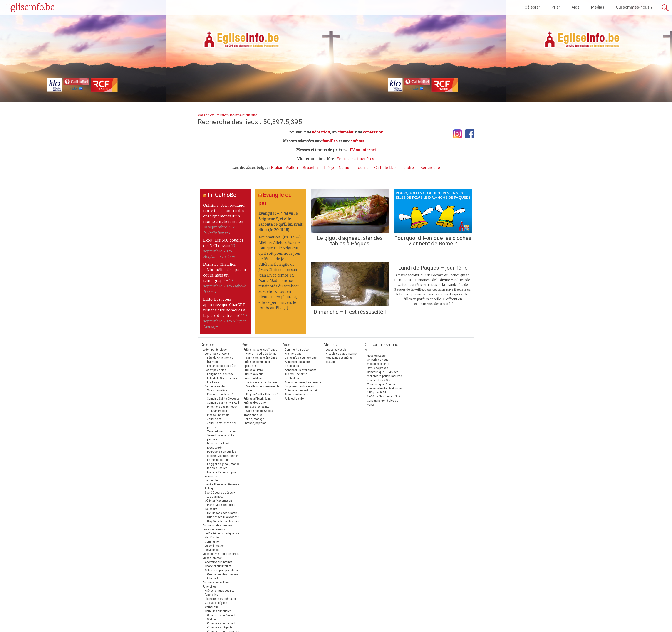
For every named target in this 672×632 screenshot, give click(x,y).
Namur (345, 168)
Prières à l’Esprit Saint (257, 399)
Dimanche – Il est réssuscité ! (350, 312)
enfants (357, 141)
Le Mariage (212, 550)
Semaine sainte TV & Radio (224, 403)
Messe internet (212, 558)
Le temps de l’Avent (217, 354)
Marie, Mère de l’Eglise (221, 505)
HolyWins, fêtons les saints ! (225, 521)
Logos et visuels (336, 350)
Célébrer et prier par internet (222, 570)
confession (373, 132)
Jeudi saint (214, 419)
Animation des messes (217, 525)
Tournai (363, 168)
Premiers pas (293, 354)
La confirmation (215, 546)
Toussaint (211, 509)
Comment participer (297, 350)
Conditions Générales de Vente (383, 403)
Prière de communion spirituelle (257, 364)
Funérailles (210, 587)
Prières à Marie (253, 378)
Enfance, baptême (255, 423)
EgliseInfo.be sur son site (301, 358)
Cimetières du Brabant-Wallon (222, 617)
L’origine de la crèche (220, 374)
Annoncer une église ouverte (303, 382)
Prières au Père (253, 370)
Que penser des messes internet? (223, 576)
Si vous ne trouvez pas (299, 395)
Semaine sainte (215, 386)
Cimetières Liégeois (220, 627)
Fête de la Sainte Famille (222, 378)
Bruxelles (311, 168)
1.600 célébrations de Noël (384, 397)
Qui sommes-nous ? (634, 7)
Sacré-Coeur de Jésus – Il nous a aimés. (221, 495)
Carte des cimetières (218, 611)
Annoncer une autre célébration (297, 364)
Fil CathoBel (223, 195)
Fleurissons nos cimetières (224, 513)
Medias (598, 7)
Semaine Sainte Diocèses (223, 399)
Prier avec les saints (257, 407)
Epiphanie (213, 382)
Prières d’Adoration (255, 403)
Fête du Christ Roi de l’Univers (220, 360)
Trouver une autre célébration (296, 376)
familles (330, 141)
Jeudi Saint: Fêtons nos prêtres (222, 425)
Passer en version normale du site (228, 115)
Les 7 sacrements (214, 529)
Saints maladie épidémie (262, 358)
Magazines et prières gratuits (339, 360)
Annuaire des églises (216, 583)
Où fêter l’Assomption (218, 501)
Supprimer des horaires (299, 386)
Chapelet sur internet (218, 566)
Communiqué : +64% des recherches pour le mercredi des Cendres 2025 (385, 376)
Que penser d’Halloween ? (223, 517)
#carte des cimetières (355, 159)
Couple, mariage (254, 419)
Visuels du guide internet (342, 354)
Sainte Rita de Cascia (259, 411)
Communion (213, 542)
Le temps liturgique (215, 350)
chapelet (345, 132)
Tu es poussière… (218, 390)
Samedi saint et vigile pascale (221, 437)
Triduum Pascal (217, 411)
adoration (321, 132)
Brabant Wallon (284, 168)
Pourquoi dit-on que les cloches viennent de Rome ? (433, 241)
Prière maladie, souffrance (260, 350)
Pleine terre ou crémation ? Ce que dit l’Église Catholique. (222, 603)
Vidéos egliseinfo (378, 364)
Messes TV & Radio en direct (221, 554)
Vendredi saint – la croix (222, 431)
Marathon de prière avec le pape (263, 388)
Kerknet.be (430, 168)
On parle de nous (378, 360)
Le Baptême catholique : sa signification (222, 536)
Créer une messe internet (301, 390)
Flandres (408, 168)
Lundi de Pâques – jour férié (433, 268)
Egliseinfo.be (30, 7)
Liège (329, 168)
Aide (576, 7)
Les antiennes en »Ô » (221, 366)
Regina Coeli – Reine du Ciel (264, 395)
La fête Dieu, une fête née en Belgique (223, 486)
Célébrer (532, 7)
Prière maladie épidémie (261, 354)
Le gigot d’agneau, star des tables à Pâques (350, 241)
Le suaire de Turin (218, 460)
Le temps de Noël (216, 370)
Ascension (212, 476)
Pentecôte (211, 480)
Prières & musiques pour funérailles (220, 593)
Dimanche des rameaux (222, 407)
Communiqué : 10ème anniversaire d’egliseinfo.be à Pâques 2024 (384, 388)
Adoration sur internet (219, 562)
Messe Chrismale (218, 415)
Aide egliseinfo (294, 399)
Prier (556, 7)
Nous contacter (377, 356)
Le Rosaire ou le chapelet (262, 382)
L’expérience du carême (222, 395)
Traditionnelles (253, 415)
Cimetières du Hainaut (221, 623)
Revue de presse (378, 368)
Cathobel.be (385, 168)
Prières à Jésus (254, 374)
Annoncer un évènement (300, 370)
